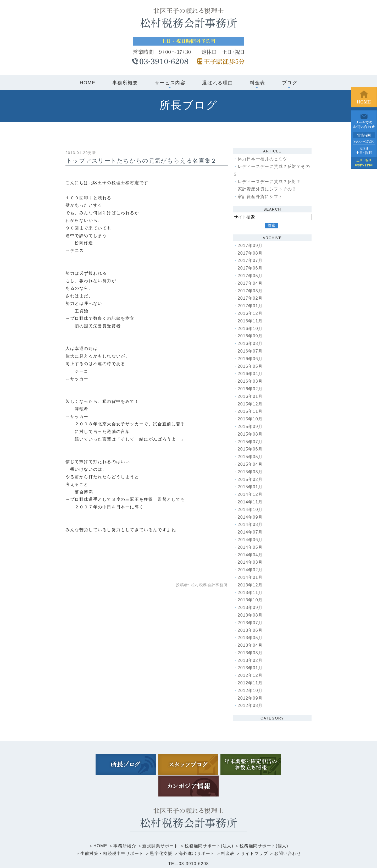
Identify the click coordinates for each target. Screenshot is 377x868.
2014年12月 (251, 494)
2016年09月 (251, 336)
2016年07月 (251, 351)
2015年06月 (251, 449)
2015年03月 (251, 472)
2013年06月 (251, 630)
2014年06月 (251, 540)
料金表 (228, 830)
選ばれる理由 (218, 83)
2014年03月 (251, 562)
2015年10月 (251, 419)
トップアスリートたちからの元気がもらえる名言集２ (143, 161)
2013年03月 (251, 653)
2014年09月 (251, 517)
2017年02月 (251, 298)
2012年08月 (251, 705)
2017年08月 (251, 253)
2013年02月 (251, 660)
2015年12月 (251, 404)
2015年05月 (251, 457)
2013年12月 (251, 585)
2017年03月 (251, 291)
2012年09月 (251, 698)
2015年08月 (251, 434)
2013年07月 (251, 623)
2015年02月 (251, 479)
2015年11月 (251, 411)
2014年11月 (251, 502)
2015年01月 (251, 487)
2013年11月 (251, 593)
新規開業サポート (160, 822)
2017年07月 (251, 260)
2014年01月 (251, 577)
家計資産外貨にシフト (261, 197)
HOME (87, 83)
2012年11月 (251, 683)
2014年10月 (251, 510)
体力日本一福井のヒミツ (263, 159)
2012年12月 (251, 675)
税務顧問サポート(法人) (209, 822)
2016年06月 (251, 359)
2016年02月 (251, 389)
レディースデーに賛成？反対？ (270, 182)
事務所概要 (125, 83)
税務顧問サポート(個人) (265, 822)
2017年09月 (251, 246)
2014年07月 (251, 532)
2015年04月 (251, 464)
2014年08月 (251, 524)
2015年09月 (251, 427)
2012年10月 (251, 691)
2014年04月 (251, 555)
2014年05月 (251, 547)
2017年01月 (251, 306)
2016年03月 (251, 381)
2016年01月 (251, 396)
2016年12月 (251, 313)
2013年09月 (251, 608)
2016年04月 (251, 374)
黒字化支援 (161, 830)
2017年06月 (251, 268)
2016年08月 (251, 344)
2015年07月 (251, 442)
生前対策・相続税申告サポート (111, 830)
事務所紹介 (124, 822)
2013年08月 (251, 615)
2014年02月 (251, 570)
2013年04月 (251, 645)
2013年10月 (251, 600)
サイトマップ (256, 830)
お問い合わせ (289, 830)
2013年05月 (251, 638)
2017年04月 (251, 283)
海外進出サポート (197, 830)
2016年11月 (251, 321)
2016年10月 (251, 329)
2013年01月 (251, 668)
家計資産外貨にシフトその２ (268, 189)
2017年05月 (251, 276)
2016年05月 (251, 366)
